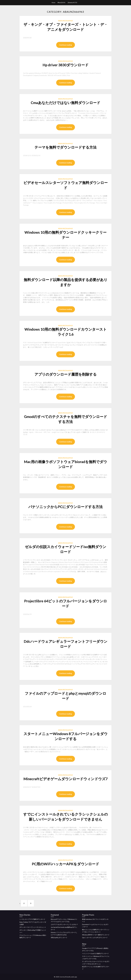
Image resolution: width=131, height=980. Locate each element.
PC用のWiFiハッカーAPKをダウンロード (65, 864)
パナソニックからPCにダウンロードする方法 (65, 507)
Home (53, 3)
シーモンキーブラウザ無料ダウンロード (32, 919)
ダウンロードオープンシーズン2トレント (33, 927)
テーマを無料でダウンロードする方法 (65, 147)
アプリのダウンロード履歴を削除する (66, 374)
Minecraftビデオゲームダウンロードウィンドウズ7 (65, 779)
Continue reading (66, 45)
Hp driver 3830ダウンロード (66, 65)
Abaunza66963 (65, 21)
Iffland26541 (61, 3)
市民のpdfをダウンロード (59, 938)
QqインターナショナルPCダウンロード (95, 938)
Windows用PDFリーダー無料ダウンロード (96, 935)
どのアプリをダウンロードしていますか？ (64, 924)
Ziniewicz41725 (72, 3)
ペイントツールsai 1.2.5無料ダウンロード (95, 953)
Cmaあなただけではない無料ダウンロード (66, 103)
